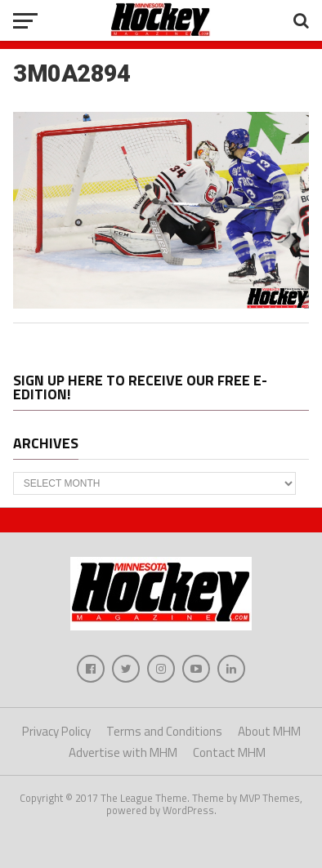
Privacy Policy (56, 731)
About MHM (269, 731)
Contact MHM (229, 752)
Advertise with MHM (123, 752)
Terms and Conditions (164, 731)
